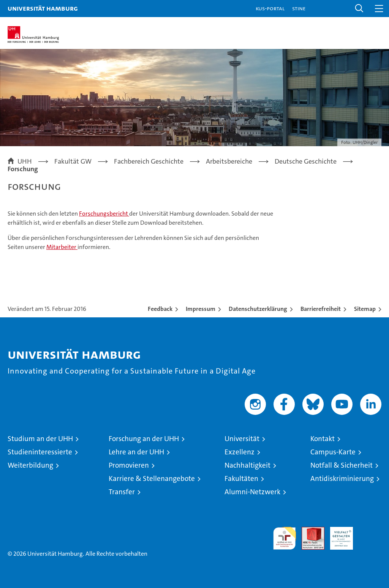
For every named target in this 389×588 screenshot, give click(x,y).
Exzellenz (240, 452)
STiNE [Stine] (299, 8)
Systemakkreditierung (370, 531)
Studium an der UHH (40, 439)
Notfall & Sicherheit (342, 465)
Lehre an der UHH (136, 452)
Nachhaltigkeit (247, 465)
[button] (359, 9)
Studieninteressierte (40, 452)
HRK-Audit (337, 535)
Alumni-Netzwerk (252, 492)
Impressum (201, 309)
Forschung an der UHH (144, 439)
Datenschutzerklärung (258, 309)
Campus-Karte (333, 452)
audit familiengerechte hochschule (285, 538)
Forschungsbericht (104, 214)
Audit (309, 531)
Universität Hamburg (43, 8)
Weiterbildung (30, 465)
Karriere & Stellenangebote (152, 478)
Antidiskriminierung (342, 478)
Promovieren (129, 465)
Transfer (122, 492)
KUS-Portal (270, 8)
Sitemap (365, 309)
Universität (242, 439)
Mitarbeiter (62, 247)
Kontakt (323, 439)
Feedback (160, 309)
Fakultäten (241, 478)
